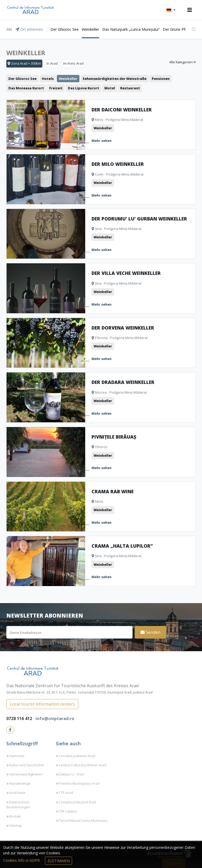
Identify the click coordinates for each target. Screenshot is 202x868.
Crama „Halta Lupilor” (122, 546)
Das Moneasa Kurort (26, 88)
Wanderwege (20, 783)
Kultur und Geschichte (27, 765)
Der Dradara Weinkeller (123, 382)
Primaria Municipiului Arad (79, 783)
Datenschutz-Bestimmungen (18, 805)
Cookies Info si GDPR (22, 860)
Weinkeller (90, 29)
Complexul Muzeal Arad (77, 802)
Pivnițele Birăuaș (114, 437)
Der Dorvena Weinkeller (123, 328)
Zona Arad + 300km (24, 63)
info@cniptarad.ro (55, 718)
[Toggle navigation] (190, 10)
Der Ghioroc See (65, 29)
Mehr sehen (102, 141)
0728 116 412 (20, 718)
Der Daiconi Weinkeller (122, 110)
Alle (9, 29)
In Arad (52, 63)
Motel (110, 88)
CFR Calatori (68, 811)
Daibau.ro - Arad (71, 774)
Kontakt (15, 816)
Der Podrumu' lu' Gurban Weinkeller (139, 219)
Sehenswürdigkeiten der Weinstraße (115, 79)
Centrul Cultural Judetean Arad (82, 765)
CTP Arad (66, 793)
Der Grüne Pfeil (176, 29)
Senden (150, 632)
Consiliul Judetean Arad (77, 756)
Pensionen (161, 79)
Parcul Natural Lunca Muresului (83, 820)
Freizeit (56, 88)
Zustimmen (59, 861)
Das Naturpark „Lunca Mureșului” (131, 29)
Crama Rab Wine (113, 491)
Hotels (48, 79)
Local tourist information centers (42, 704)
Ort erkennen (29, 29)
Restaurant (130, 88)
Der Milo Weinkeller (118, 164)
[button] (171, 10)
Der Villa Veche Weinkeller (126, 273)
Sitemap (16, 825)
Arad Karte (17, 793)
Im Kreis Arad (73, 63)
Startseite (17, 756)
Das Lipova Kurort (84, 88)
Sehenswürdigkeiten (26, 774)
